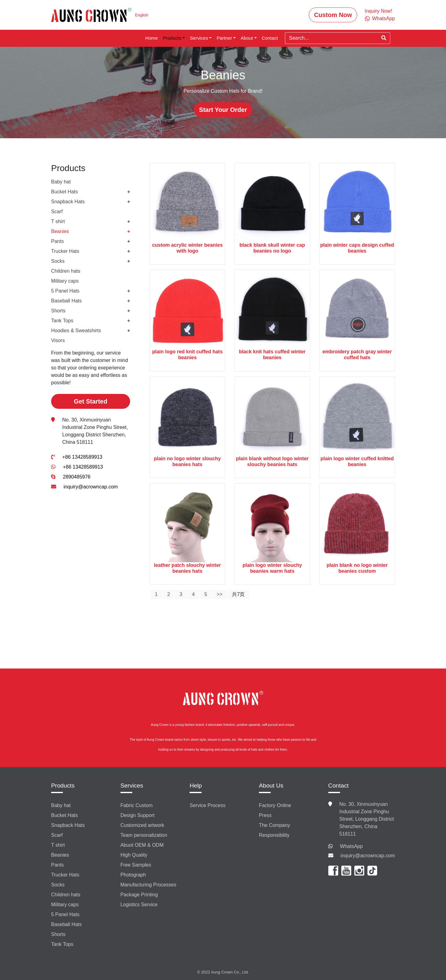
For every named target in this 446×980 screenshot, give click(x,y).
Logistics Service (139, 905)
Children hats (66, 271)
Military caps (65, 281)
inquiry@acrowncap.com (91, 487)
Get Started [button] (91, 401)
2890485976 (77, 477)
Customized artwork (142, 825)
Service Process (208, 805)
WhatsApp (352, 846)
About (247, 38)
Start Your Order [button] (223, 110)
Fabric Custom (137, 805)
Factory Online (275, 805)
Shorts (58, 311)
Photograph (133, 875)
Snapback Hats (68, 202)
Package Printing (139, 895)
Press (265, 815)
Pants (57, 241)
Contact (270, 38)
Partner (224, 38)
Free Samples (136, 865)
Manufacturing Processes (149, 885)
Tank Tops (62, 321)
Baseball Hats (66, 301)
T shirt (58, 221)
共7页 (238, 594)
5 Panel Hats (65, 291)
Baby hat (61, 182)
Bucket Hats (64, 192)
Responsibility (274, 835)
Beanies (60, 231)
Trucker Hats (65, 251)
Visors (58, 340)
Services (199, 38)
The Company (275, 825)
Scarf (57, 212)
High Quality (134, 855)
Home (152, 38)
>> (220, 594)
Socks (58, 261)
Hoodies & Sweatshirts (76, 331)
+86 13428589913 (82, 457)
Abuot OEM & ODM (142, 845)
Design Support (138, 815)
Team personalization (144, 835)
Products (172, 38)
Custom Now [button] (333, 15)
